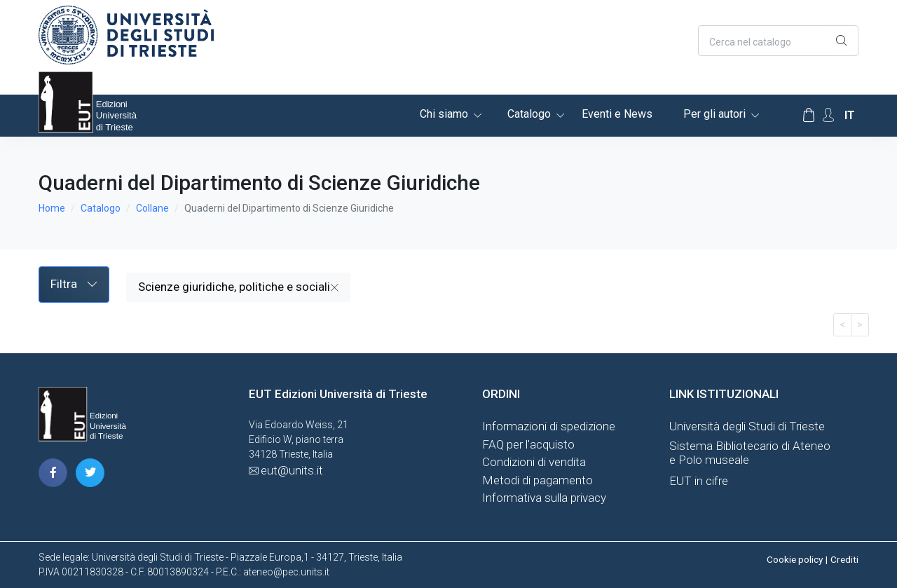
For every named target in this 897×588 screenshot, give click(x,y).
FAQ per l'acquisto (528, 444)
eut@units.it (292, 470)
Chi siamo (444, 114)
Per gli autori (714, 114)
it (850, 115)
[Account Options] (828, 115)
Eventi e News (617, 114)
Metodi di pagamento (537, 480)
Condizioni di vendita (534, 462)
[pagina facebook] (53, 473)
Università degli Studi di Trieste (747, 426)
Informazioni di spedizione (549, 426)
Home (52, 208)
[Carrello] (809, 116)
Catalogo (529, 114)
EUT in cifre (699, 481)
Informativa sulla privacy (544, 498)
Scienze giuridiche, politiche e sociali (238, 287)
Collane (152, 208)
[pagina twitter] (90, 473)
